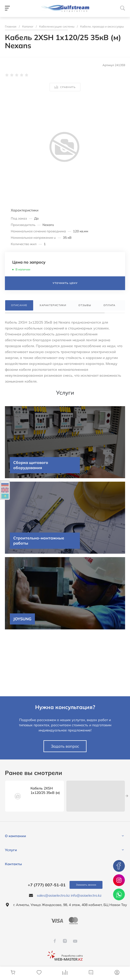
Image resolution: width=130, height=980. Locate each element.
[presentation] (127, 796)
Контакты (13, 864)
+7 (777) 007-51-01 (47, 885)
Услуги (11, 850)
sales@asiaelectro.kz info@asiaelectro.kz (69, 895)
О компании (15, 836)
